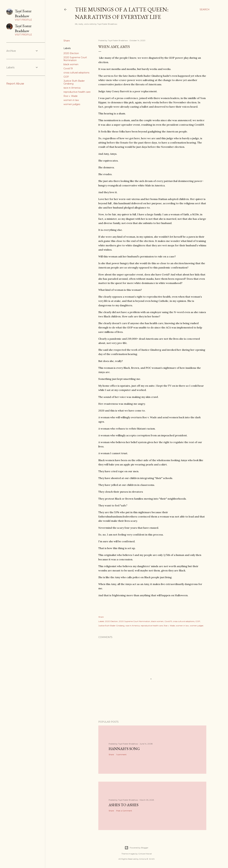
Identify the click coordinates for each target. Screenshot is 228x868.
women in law (71, 100)
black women (71, 64)
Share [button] (67, 41)
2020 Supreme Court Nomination (75, 59)
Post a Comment (124, 811)
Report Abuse (15, 84)
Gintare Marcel (145, 854)
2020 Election (71, 53)
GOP (66, 77)
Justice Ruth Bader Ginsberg (111, 626)
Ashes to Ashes (123, 805)
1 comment (121, 754)
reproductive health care (77, 92)
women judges (72, 104)
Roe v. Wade (71, 96)
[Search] (205, 9)
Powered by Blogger (136, 848)
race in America (72, 88)
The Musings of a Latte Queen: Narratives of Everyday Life (122, 13)
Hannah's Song (124, 749)
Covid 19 (68, 68)
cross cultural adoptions (76, 73)
